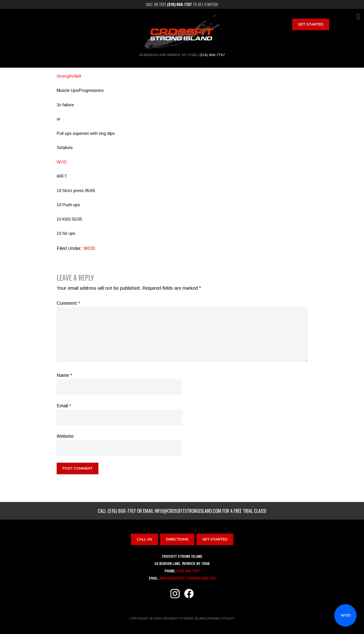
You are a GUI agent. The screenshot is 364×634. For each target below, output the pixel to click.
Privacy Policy (222, 618)
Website (65, 436)
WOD (346, 615)
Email (64, 406)
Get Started (311, 24)
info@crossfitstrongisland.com (188, 511)
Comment (68, 303)
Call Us (145, 539)
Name (64, 375)
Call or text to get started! (182, 4)
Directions (177, 539)
